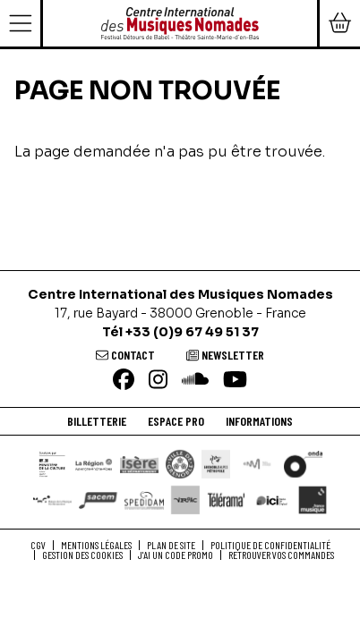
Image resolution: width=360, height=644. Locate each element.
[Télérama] (226, 500)
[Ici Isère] (272, 500)
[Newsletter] (225, 355)
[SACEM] (98, 500)
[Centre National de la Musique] (257, 464)
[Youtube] (235, 381)
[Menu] (21, 23)
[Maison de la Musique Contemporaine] (52, 500)
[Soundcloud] (195, 381)
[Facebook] (124, 381)
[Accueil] (180, 22)
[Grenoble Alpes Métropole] (216, 464)
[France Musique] (313, 500)
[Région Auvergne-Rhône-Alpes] (94, 464)
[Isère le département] (139, 464)
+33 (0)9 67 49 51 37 (192, 332)
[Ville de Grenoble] (180, 464)
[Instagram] (158, 381)
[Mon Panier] (339, 23)
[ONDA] (303, 464)
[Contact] (125, 355)
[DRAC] (52, 464)
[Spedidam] (144, 500)
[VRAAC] (185, 500)
